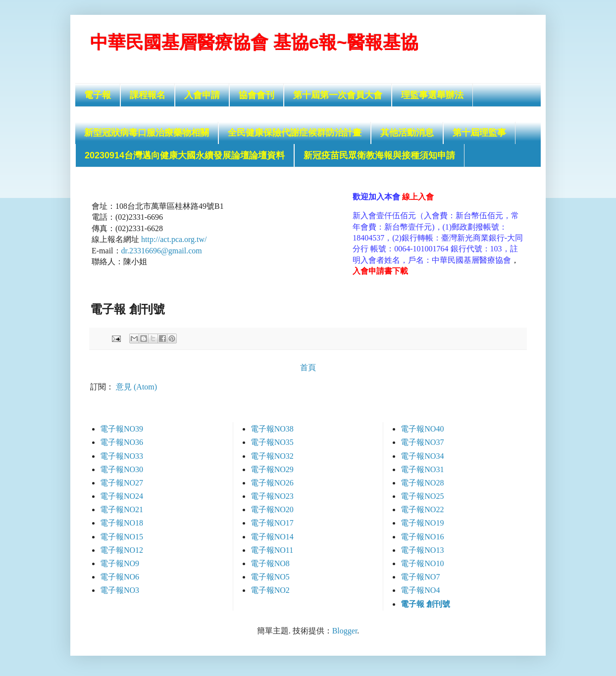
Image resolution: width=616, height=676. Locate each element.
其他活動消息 (407, 133)
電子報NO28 (422, 483)
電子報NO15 (122, 537)
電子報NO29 (272, 469)
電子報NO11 (272, 550)
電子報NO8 (270, 563)
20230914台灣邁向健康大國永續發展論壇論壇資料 (185, 155)
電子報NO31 (422, 469)
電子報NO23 (272, 496)
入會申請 (202, 95)
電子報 (98, 95)
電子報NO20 (272, 509)
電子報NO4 (420, 590)
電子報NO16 (422, 537)
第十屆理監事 (479, 133)
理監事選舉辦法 (432, 95)
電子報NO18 (122, 523)
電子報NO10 (422, 563)
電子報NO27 (122, 483)
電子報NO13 (422, 550)
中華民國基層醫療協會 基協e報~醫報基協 (254, 42)
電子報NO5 (270, 577)
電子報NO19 (422, 523)
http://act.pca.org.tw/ (174, 239)
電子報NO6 (120, 577)
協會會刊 (257, 95)
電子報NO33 (122, 456)
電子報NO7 (420, 577)
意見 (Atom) (136, 387)
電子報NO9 (120, 563)
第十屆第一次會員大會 (338, 95)
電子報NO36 (122, 442)
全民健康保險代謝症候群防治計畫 (295, 133)
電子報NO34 (422, 456)
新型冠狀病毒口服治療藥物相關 (147, 133)
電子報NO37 (422, 442)
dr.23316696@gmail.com (162, 251)
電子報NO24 (122, 496)
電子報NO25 (422, 496)
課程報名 (148, 95)
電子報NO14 (272, 537)
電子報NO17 (272, 523)
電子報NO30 (122, 469)
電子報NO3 (120, 590)
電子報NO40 (422, 429)
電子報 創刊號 (425, 604)
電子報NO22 (422, 509)
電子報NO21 (122, 509)
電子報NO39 (122, 429)
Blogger (345, 631)
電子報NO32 (272, 456)
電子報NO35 (272, 442)
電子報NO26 (272, 483)
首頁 (308, 367)
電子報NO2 (270, 590)
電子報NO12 (122, 550)
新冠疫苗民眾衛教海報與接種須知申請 (379, 155)
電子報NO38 (272, 429)
